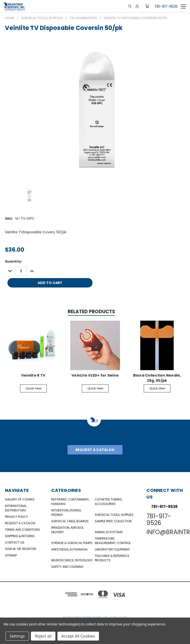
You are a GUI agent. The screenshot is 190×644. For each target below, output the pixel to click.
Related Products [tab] (91, 312)
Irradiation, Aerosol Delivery (67, 530)
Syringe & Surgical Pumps (72, 543)
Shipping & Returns (20, 536)
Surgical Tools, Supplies (114, 515)
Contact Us (15, 542)
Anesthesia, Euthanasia (69, 549)
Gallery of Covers (20, 499)
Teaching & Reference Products (112, 558)
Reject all (43, 636)
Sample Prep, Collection (113, 521)
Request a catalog (20, 523)
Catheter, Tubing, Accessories (108, 502)
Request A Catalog (95, 450)
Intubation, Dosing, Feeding (66, 513)
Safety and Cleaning (67, 567)
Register (29, 549)
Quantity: (13, 261)
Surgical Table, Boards (70, 521)
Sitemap (11, 555)
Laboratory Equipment (112, 549)
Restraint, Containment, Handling (70, 502)
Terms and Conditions (23, 530)
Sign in (11, 549)
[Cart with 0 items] (147, 6)
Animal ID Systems (109, 532)
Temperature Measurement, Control (113, 541)
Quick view (33, 388)
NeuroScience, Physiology (72, 560)
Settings (17, 636)
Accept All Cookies (78, 636)
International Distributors (16, 508)
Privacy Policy (16, 517)
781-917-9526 (166, 6)
